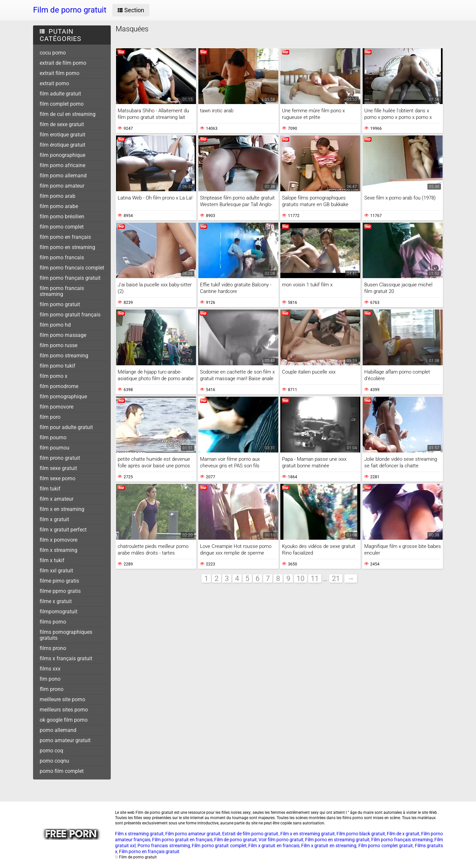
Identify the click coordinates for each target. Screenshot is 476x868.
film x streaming (59, 550)
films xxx (50, 669)
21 (336, 579)
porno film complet (62, 771)
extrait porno (54, 83)
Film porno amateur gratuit (193, 834)
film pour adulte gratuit (66, 427)
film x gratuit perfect (63, 530)
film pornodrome (59, 386)
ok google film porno (64, 720)
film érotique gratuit (62, 145)
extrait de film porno (63, 63)
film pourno (53, 437)
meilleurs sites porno (64, 710)
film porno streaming (64, 356)
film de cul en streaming (68, 114)
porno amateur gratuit (65, 740)
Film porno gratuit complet (219, 846)
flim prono (52, 689)
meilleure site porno (62, 699)
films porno (53, 622)
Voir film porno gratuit (281, 840)
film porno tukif (58, 366)
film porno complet (62, 227)
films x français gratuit (66, 658)
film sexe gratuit (58, 468)
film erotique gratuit (62, 135)
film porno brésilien (62, 217)
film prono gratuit (60, 458)
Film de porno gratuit (236, 840)
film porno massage (63, 335)
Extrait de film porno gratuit (250, 834)
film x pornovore (59, 540)
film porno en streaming (67, 247)
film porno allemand (63, 176)
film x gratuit (54, 519)
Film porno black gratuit (361, 834)
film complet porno (62, 104)
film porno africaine (62, 165)
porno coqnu (54, 761)
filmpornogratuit (59, 612)
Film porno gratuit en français (182, 840)
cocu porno (53, 53)
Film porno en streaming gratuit (337, 840)
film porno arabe (59, 206)
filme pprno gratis (60, 591)
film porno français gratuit (70, 278)
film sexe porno (58, 478)
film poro (50, 417)
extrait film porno (59, 73)
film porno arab (58, 196)
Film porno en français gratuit (149, 851)
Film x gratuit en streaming (329, 846)
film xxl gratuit (56, 571)
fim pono (50, 679)
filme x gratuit (56, 601)
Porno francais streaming (164, 846)
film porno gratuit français (70, 315)
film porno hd (55, 325)
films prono (53, 648)
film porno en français (65, 237)
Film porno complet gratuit (386, 846)
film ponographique (62, 155)
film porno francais (62, 257)
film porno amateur (62, 186)
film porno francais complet (72, 268)
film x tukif (52, 560)
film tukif (50, 489)
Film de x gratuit (403, 834)
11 (315, 579)
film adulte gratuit (60, 94)
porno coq (51, 751)
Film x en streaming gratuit (308, 834)
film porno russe (59, 345)
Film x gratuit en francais (274, 846)
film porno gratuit (60, 304)
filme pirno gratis (59, 581)
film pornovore (57, 407)
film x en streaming (62, 509)
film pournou (55, 448)
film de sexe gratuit (62, 124)
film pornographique (63, 397)
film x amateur (57, 499)
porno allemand (58, 730)
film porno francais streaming (62, 291)
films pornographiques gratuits (66, 635)
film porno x (54, 376)
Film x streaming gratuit (139, 834)
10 (300, 579)
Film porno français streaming (402, 840)
